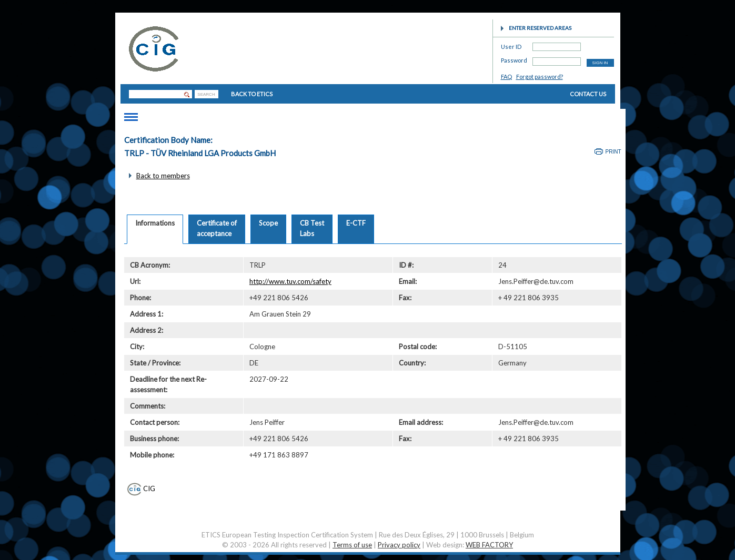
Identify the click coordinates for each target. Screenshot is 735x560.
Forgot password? (540, 77)
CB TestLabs (312, 228)
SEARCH (206, 94)
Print (613, 152)
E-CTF (356, 223)
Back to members (163, 176)
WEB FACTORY (489, 545)
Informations (155, 223)
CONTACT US (588, 94)
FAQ (506, 77)
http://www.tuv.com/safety (290, 281)
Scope (268, 223)
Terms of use (352, 545)
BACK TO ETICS (252, 94)
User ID (511, 45)
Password (514, 59)
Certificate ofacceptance (217, 228)
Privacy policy (399, 545)
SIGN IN (600, 63)
